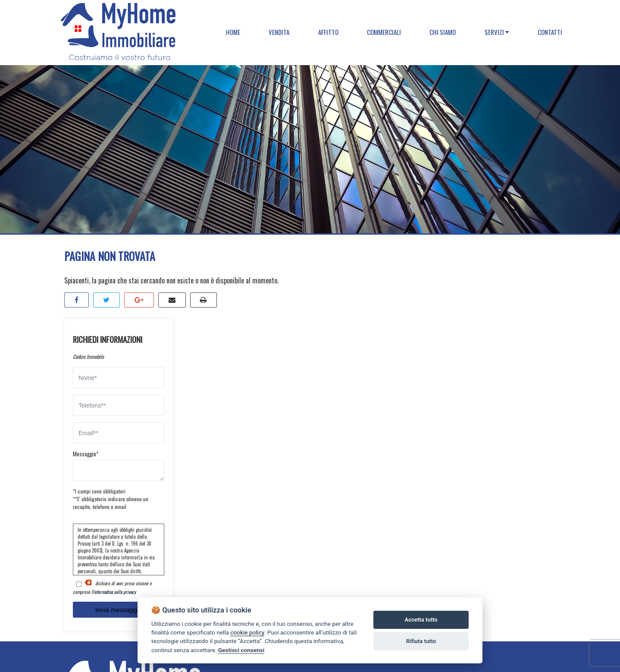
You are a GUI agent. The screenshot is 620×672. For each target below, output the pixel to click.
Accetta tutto (421, 620)
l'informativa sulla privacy (114, 592)
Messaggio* (86, 454)
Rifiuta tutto (421, 641)
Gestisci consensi (241, 650)
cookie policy (247, 632)
